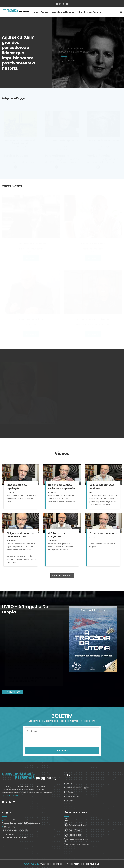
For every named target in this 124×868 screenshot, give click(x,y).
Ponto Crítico (73, 830)
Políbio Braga (73, 835)
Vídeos (70, 792)
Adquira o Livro (13, 692)
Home (36, 12)
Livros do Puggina (92, 12)
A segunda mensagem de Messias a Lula (21, 823)
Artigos (44, 12)
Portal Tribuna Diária (76, 840)
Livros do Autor (74, 796)
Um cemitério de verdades (14, 837)
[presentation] (44, 741)
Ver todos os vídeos (62, 576)
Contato (71, 801)
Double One (95, 864)
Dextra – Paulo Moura (77, 845)
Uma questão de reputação (15, 830)
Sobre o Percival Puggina (62, 12)
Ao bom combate (75, 825)
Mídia (79, 12)
